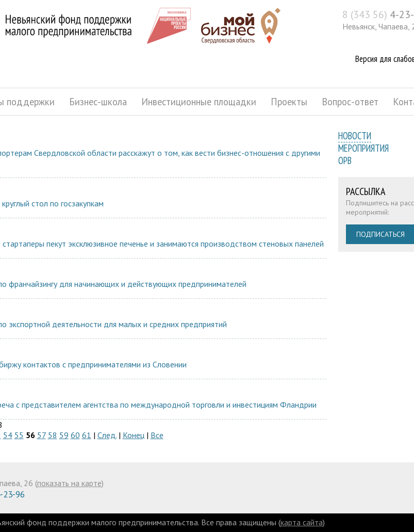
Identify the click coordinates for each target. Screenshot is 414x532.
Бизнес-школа (98, 102)
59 (64, 435)
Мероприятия (363, 148)
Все (157, 435)
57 (42, 435)
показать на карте (69, 483)
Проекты (289, 102)
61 (87, 435)
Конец (134, 435)
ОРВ (345, 160)
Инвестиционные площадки (199, 102)
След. (107, 435)
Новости (355, 136)
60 (75, 435)
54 (8, 435)
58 (53, 435)
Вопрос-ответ (350, 102)
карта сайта (302, 522)
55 (19, 435)
